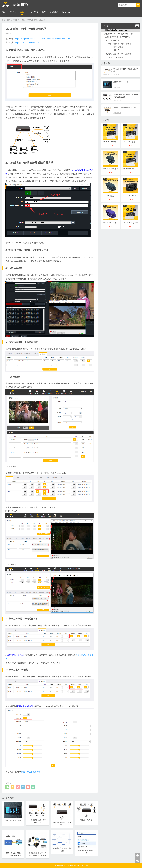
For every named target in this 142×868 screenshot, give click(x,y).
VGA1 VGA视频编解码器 (133, 142)
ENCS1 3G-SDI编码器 (132, 169)
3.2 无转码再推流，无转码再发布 (119, 44)
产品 (12, 12)
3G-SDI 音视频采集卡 (111, 196)
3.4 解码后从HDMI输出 (115, 58)
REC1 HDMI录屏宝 (131, 223)
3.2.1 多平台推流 (116, 47)
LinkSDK (34, 12)
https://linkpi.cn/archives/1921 (28, 42)
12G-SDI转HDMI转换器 (132, 196)
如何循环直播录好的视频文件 (125, 107)
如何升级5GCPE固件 (121, 82)
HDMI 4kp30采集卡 (111, 169)
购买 (44, 12)
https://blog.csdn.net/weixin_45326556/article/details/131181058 (43, 39)
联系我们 (54, 12)
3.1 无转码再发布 (113, 40)
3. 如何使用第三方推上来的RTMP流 (116, 37)
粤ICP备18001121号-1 (81, 866)
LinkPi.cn (62, 866)
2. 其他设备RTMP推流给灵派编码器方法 (118, 34)
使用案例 (16, 20)
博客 (22, 12)
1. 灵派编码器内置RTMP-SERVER (116, 30)
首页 (4, 12)
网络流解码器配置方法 (31, 772)
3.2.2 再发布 (115, 50)
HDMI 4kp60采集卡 (111, 223)
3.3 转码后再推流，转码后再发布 (119, 54)
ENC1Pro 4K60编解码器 (112, 142)
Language (67, 12)
